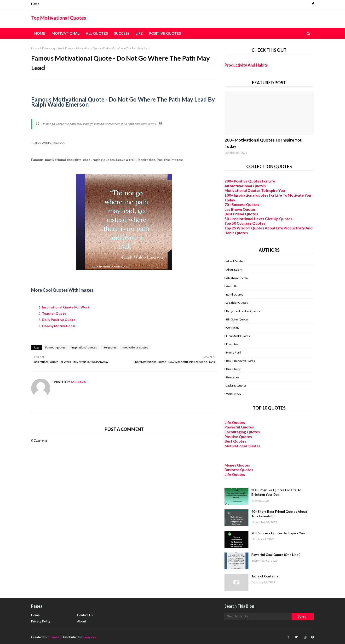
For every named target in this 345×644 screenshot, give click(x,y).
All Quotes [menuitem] (97, 33)
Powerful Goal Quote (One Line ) (276, 555)
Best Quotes (235, 441)
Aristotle (232, 286)
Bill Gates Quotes (237, 319)
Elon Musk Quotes (238, 336)
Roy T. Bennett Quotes (241, 361)
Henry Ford (234, 352)
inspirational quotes (84, 347)
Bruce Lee (233, 377)
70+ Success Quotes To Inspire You (278, 533)
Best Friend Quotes (241, 214)
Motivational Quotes (242, 446)
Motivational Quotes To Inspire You (255, 190)
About (82, 621)
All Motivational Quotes (245, 186)
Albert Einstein (236, 261)
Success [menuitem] (122, 33)
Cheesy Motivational (59, 326)
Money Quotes (237, 465)
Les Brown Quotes (240, 209)
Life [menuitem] (139, 33)
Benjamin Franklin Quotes (243, 311)
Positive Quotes (238, 437)
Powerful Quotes (239, 427)
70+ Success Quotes (242, 205)
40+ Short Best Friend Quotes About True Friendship (279, 514)
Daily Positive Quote (59, 320)
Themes (53, 637)
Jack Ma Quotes (236, 385)
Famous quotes (52, 48)
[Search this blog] (258, 616)
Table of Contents (265, 576)
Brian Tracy (233, 369)
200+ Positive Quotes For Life (250, 181)
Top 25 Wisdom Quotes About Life (254, 228)
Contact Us (85, 615)
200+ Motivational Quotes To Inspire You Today (263, 143)
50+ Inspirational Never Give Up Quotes (258, 219)
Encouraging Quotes (242, 432)
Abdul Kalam (234, 270)
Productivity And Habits (246, 65)
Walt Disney (234, 394)
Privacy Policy (41, 621)
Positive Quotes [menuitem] (165, 33)
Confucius (233, 328)
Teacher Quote (54, 313)
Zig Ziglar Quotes (237, 303)
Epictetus (232, 344)
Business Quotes (239, 470)
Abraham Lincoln (237, 278)
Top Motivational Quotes (59, 18)
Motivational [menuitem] (66, 33)
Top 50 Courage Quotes (245, 223)
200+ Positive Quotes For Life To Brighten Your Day (276, 492)
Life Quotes (235, 422)
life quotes (110, 347)
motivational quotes (135, 347)
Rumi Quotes (235, 294)
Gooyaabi (90, 637)
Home (35, 4)
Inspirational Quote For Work (66, 307)
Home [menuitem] (40, 33)
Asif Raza (78, 382)
